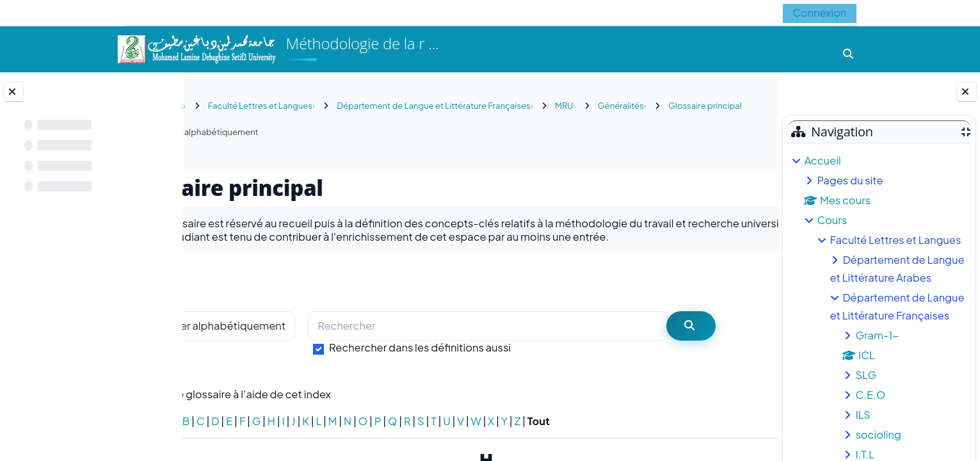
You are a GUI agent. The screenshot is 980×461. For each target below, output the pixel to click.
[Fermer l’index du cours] (13, 92)
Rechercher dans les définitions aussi (491, 361)
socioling (878, 434)
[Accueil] (196, 48)
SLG (866, 375)
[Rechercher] (544, 340)
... (742, 295)
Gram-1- (877, 335)
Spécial (214, 434)
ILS (863, 415)
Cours (832, 220)
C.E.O (870, 395)
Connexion (819, 12)
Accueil (822, 160)
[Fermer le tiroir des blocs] (967, 92)
